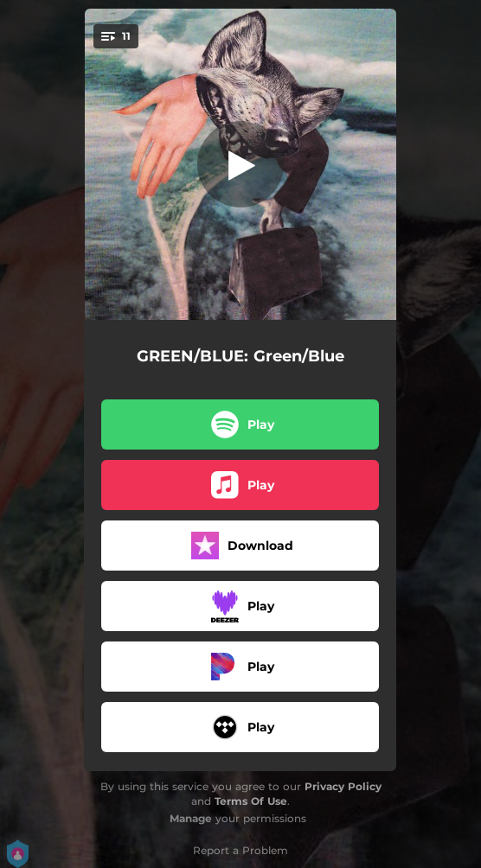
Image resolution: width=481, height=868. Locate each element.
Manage (191, 818)
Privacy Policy (343, 786)
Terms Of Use (251, 801)
